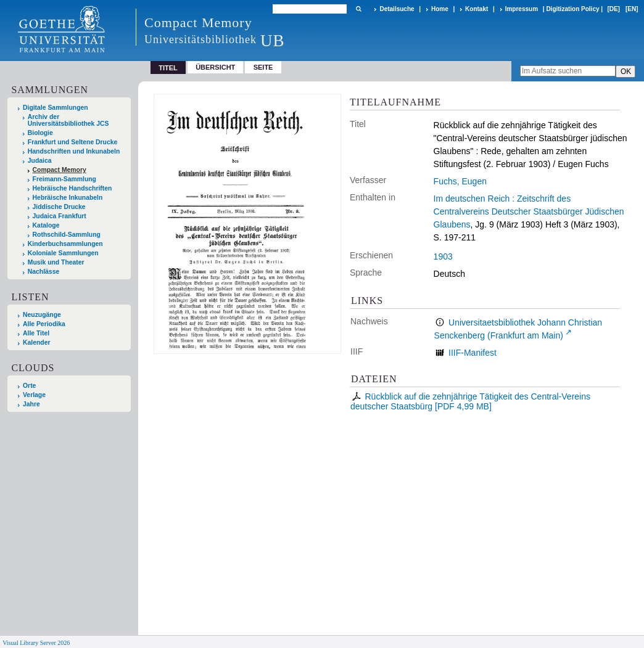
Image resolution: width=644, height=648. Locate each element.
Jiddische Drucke (59, 207)
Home (440, 9)
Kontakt (477, 9)
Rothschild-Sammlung (67, 235)
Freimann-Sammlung (64, 179)
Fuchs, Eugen (460, 181)
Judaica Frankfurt (60, 216)
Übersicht (215, 67)
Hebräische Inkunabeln (68, 198)
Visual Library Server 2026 (36, 643)
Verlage (34, 395)
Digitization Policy (572, 9)
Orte (29, 386)
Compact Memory (60, 170)
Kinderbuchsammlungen (65, 244)
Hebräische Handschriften (72, 188)
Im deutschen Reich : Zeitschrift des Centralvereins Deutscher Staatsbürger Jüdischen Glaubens (529, 211)
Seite (263, 67)
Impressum (522, 9)
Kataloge (46, 225)
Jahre (31, 404)
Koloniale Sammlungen (63, 253)
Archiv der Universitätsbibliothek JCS (68, 120)
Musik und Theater (56, 262)
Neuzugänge (42, 315)
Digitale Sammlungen (56, 108)
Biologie (40, 133)
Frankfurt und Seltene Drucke (73, 142)
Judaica (40, 161)
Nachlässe (43, 272)
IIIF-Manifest (473, 353)
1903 (443, 256)
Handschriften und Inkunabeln (74, 151)
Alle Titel (36, 333)
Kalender (36, 342)
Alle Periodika (44, 324)
